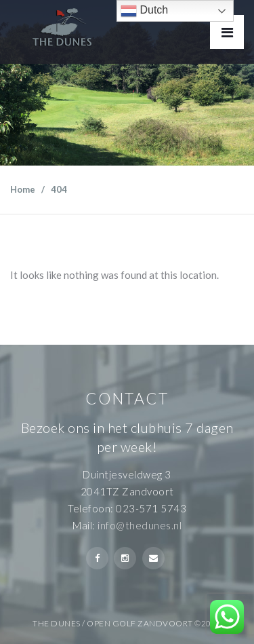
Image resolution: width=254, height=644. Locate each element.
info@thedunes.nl (140, 525)
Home (23, 189)
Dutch (144, 11)
